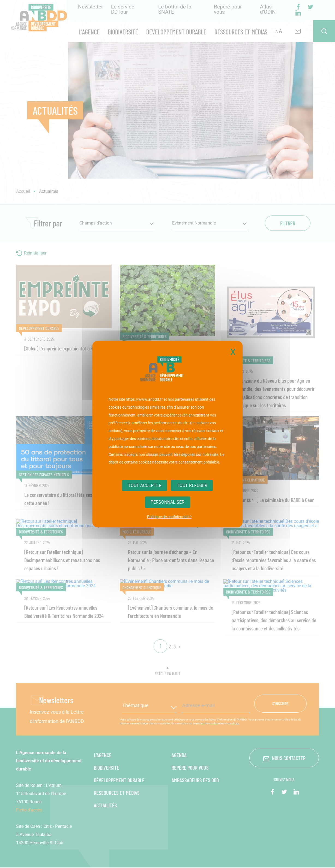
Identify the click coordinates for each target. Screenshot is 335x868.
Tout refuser (192, 485)
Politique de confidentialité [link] (169, 516)
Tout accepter (145, 485)
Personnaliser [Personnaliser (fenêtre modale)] (167, 502)
